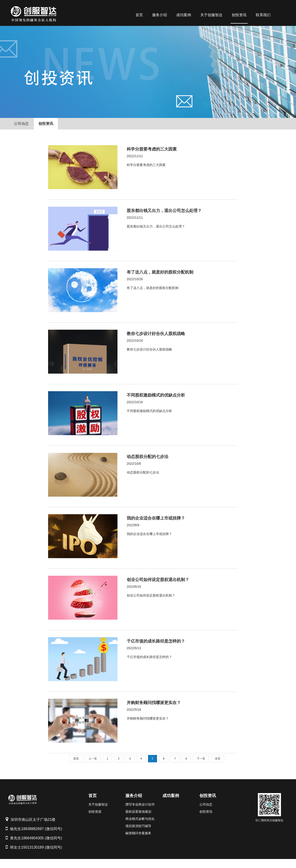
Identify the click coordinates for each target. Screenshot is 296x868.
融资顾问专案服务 (129, 833)
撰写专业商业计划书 (130, 804)
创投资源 (85, 812)
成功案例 (184, 15)
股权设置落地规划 (129, 812)
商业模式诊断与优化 (130, 819)
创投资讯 (239, 15)
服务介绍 (160, 15)
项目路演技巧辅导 (129, 826)
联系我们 (263, 15)
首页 (139, 15)
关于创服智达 (211, 15)
